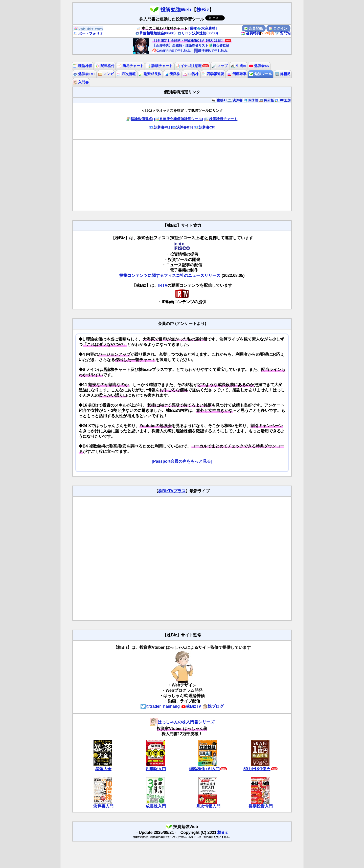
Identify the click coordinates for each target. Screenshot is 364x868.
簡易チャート (130, 66)
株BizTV (191, 706)
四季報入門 (156, 769)
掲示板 (267, 100)
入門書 (81, 82)
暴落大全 (103, 769)
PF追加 (283, 100)
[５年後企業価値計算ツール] (178, 119)
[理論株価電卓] (139, 119)
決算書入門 (103, 806)
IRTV (163, 285)
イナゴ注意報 (189, 66)
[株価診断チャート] (221, 119)
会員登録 (254, 28)
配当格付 (105, 66)
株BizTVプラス (172, 491)
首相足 (283, 74)
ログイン (278, 28)
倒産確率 (237, 74)
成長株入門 (156, 806)
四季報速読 (213, 74)
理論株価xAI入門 (204, 769)
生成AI (238, 66)
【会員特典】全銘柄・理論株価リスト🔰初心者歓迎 (191, 45)
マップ (220, 66)
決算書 (235, 100)
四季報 (251, 100)
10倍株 (191, 74)
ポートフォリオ (88, 33)
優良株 (172, 74)
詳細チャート (160, 66)
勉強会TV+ (84, 74)
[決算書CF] (204, 127)
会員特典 (251, 33)
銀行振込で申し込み (211, 51)
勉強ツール (261, 74)
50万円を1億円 (257, 769)
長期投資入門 (261, 806)
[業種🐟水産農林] (203, 28)
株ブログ (213, 706)
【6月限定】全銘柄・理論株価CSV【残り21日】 (188, 41)
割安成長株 (150, 74)
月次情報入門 (208, 806)
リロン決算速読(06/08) (198, 33)
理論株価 (83, 66)
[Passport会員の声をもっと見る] (182, 461)
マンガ (106, 74)
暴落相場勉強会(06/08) (155, 33)
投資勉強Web (176, 10)
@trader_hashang (160, 706)
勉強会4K (259, 66)
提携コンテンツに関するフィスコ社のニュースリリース (170, 275)
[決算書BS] (182, 127)
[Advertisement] (182, 175)
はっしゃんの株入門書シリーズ (182, 722)
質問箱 (283, 33)
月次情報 (126, 74)
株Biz (203, 10)
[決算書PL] (159, 127)
